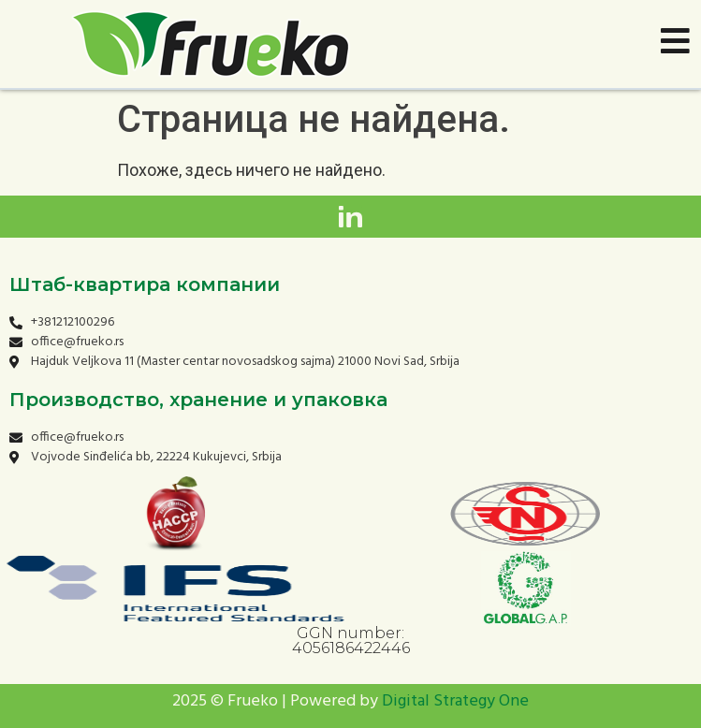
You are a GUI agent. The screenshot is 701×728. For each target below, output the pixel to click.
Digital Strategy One (455, 701)
